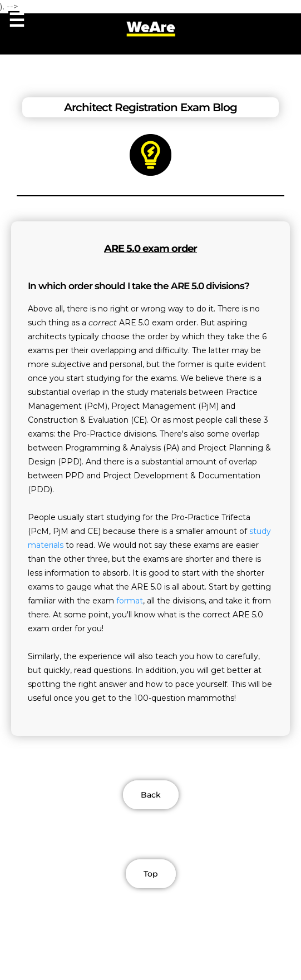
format (130, 601)
